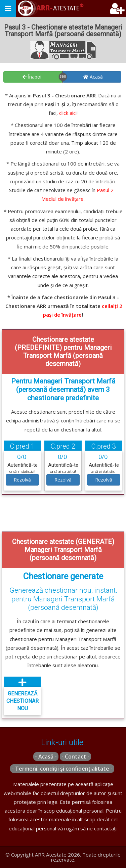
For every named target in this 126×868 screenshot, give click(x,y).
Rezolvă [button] (22, 480)
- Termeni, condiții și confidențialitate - (62, 769)
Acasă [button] (93, 77)
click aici (68, 113)
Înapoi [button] (32, 77)
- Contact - (75, 757)
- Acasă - (46, 757)
